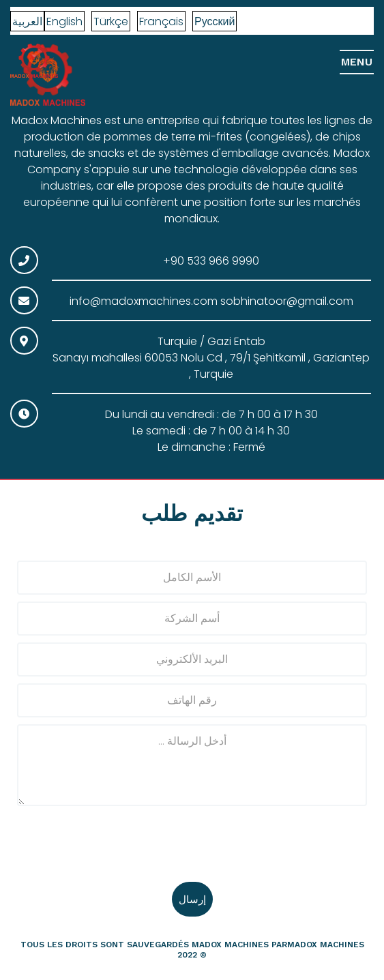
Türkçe (111, 21)
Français (161, 21)
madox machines (326, 945)
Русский (215, 21)
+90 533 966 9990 (211, 261)
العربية (27, 21)
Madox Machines (230, 945)
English (64, 21)
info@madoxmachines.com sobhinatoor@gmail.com (211, 301)
